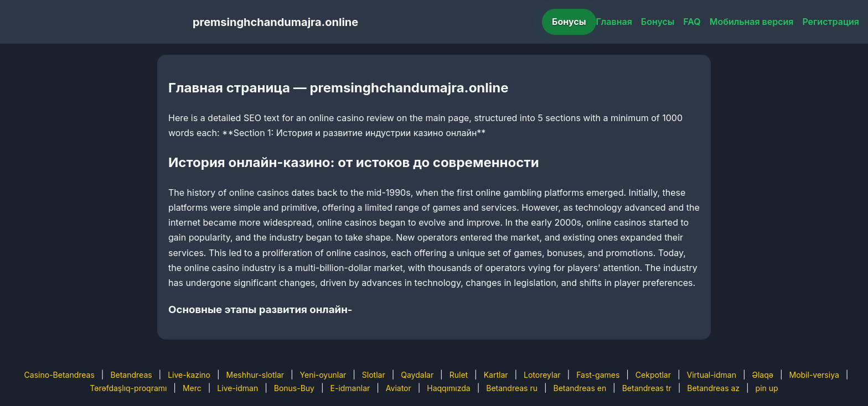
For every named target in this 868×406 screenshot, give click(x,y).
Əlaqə (763, 375)
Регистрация (831, 22)
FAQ (692, 22)
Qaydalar (417, 375)
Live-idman (237, 388)
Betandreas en (580, 388)
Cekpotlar (653, 375)
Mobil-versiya (814, 375)
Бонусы (569, 22)
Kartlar (496, 375)
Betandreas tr (647, 388)
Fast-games (598, 375)
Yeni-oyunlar (323, 375)
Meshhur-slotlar (255, 375)
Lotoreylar (542, 375)
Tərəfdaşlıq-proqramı (128, 388)
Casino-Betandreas (60, 375)
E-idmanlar (350, 388)
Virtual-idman (712, 375)
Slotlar (374, 375)
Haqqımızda (448, 388)
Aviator (399, 388)
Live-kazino (189, 375)
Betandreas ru (512, 388)
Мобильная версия (752, 22)
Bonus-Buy (294, 388)
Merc (192, 388)
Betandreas (131, 375)
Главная (614, 22)
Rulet (459, 375)
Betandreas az (713, 388)
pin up (767, 388)
